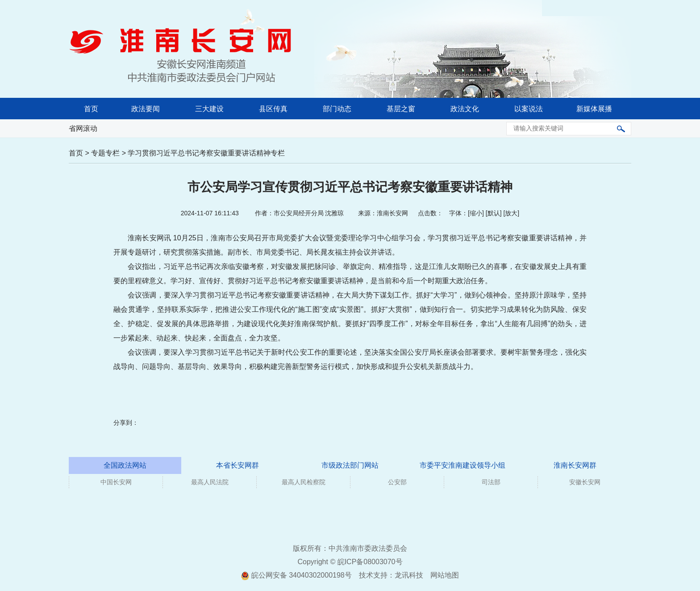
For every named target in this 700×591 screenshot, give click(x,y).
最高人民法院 (210, 482)
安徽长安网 (585, 482)
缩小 (476, 213)
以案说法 (529, 109)
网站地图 (445, 575)
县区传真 (273, 109)
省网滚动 (83, 128)
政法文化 (465, 109)
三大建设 (209, 109)
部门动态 (337, 109)
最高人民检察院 (304, 482)
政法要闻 (146, 109)
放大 (511, 213)
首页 (91, 109)
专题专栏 (105, 153)
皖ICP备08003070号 (370, 562)
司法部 (491, 482)
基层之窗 (401, 109)
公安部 (397, 482)
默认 (494, 213)
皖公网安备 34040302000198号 (296, 575)
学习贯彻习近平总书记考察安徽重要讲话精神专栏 (206, 153)
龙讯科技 (409, 575)
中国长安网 (116, 482)
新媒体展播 (594, 109)
